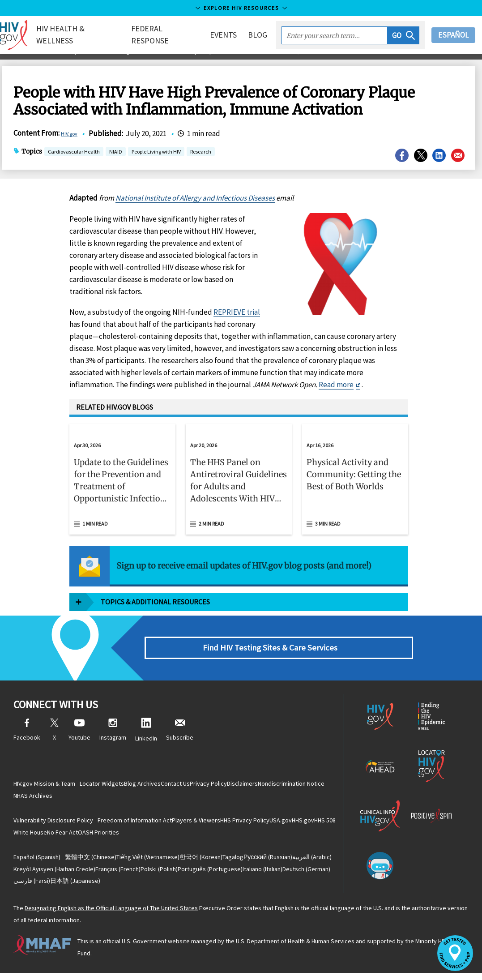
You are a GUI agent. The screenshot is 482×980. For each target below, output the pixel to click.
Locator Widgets (107, 786)
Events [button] (223, 35)
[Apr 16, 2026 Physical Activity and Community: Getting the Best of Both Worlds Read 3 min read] (355, 489)
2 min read (211, 533)
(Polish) (232, 875)
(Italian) (38, 887)
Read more (336, 394)
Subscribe (180, 740)
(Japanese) (196, 887)
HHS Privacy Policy (269, 824)
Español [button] (453, 35)
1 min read (95, 533)
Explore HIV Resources (241, 8)
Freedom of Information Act (140, 824)
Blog (258, 35)
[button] (403, 35)
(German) (92, 887)
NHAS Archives (114, 798)
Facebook (27, 740)
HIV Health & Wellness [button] (76, 34)
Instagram (113, 740)
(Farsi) (143, 887)
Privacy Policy (241, 786)
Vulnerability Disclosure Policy (53, 824)
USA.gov (314, 824)
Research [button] (201, 162)
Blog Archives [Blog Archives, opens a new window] (157, 786)
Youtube (79, 740)
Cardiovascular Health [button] (74, 162)
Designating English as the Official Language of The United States (111, 916)
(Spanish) (37, 862)
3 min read (328, 533)
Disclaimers (285, 786)
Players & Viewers (210, 824)
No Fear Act (139, 836)
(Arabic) (38, 875)
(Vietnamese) (162, 862)
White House (98, 836)
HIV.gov (73, 144)
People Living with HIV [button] (156, 162)
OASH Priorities (185, 836)
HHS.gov (30, 836)
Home (16, 62)
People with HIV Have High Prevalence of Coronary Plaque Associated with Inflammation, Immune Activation (237, 62)
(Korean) (225, 862)
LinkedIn (146, 740)
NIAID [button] (116, 162)
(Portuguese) (292, 875)
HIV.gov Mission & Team (44, 786)
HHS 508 (61, 836)
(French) (181, 875)
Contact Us (199, 786)
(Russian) (310, 862)
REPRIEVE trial (237, 322)
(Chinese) (96, 862)
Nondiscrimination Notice (52, 798)
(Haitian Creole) (108, 875)
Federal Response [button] (157, 34)
